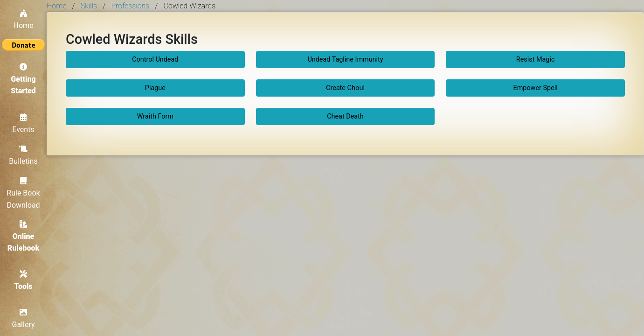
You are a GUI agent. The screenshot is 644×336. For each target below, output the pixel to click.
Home (23, 20)
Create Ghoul (345, 88)
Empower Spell (536, 88)
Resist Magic (536, 59)
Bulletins (23, 155)
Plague (155, 88)
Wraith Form (155, 116)
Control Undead (155, 59)
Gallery (24, 319)
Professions (130, 6)
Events (23, 124)
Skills (89, 6)
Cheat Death (345, 116)
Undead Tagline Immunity (345, 59)
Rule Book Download (23, 193)
